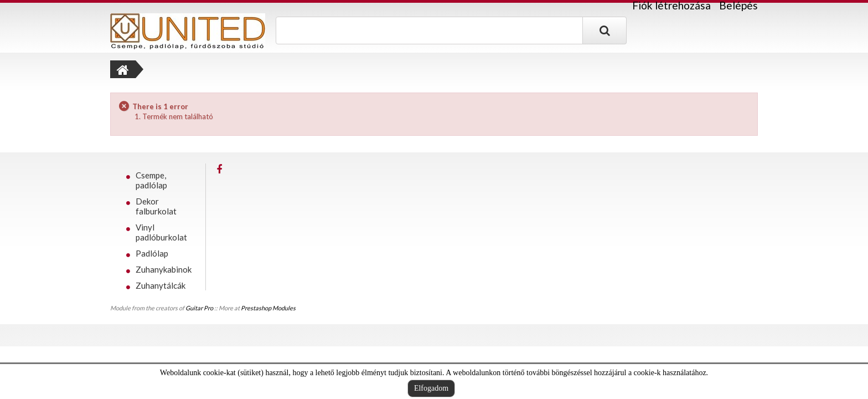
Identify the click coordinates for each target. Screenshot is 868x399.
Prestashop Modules (268, 308)
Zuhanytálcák (161, 285)
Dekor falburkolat (156, 206)
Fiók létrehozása (671, 6)
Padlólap (152, 253)
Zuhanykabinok (164, 269)
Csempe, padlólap (151, 180)
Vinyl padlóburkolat (161, 232)
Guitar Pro (199, 308)
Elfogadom (431, 388)
